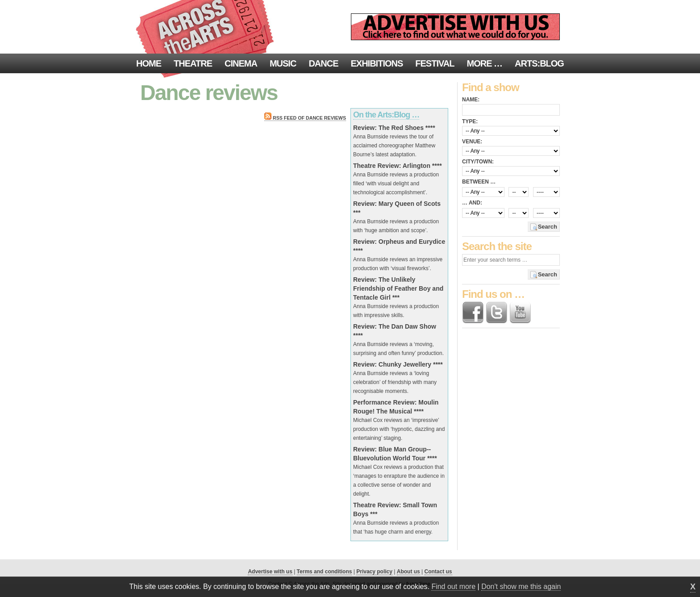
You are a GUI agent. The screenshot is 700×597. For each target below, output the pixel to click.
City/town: (478, 162)
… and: (472, 203)
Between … (479, 182)
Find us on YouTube (520, 313)
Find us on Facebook (473, 313)
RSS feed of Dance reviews (305, 118)
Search (548, 227)
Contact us (438, 572)
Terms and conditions (325, 572)
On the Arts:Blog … (386, 115)
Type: (470, 121)
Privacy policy (374, 572)
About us (408, 572)
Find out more (453, 587)
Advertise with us (270, 572)
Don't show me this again (521, 587)
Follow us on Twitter (496, 313)
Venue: (472, 142)
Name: (471, 100)
